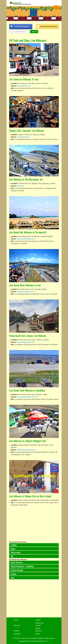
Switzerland (16, 552)
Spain (13, 549)
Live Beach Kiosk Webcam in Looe (25, 285)
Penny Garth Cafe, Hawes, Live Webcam (28, 336)
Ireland (14, 545)
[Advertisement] (34, 600)
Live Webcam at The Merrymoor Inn (26, 179)
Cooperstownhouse (23, 137)
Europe (14, 574)
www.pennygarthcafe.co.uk (26, 342)
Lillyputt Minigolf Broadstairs (26, 450)
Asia (12, 578)
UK (12, 556)
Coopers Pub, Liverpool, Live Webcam (27, 130)
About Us (17, 625)
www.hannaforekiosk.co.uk (26, 292)
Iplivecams (20, 186)
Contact (38, 620)
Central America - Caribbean (22, 566)
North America (17, 562)
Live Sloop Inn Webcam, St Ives (24, 79)
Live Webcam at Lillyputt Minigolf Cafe (28, 441)
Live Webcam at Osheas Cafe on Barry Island (30, 496)
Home (16, 620)
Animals (16, 631)
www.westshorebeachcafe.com (27, 397)
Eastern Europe (17, 570)
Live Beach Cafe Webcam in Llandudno (27, 390)
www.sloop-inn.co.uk (24, 86)
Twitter (38, 634)
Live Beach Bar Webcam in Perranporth (28, 232)
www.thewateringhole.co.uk (26, 239)
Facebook (17, 634)
